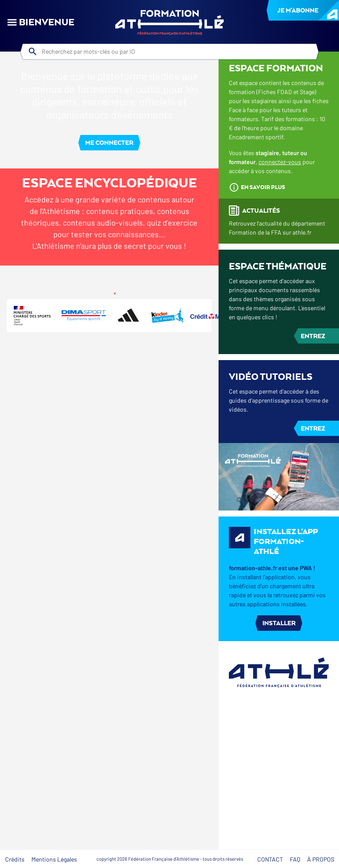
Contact (270, 859)
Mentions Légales (54, 859)
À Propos (321, 859)
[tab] (48, 276)
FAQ (295, 859)
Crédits (15, 859)
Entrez (313, 487)
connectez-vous (280, 313)
